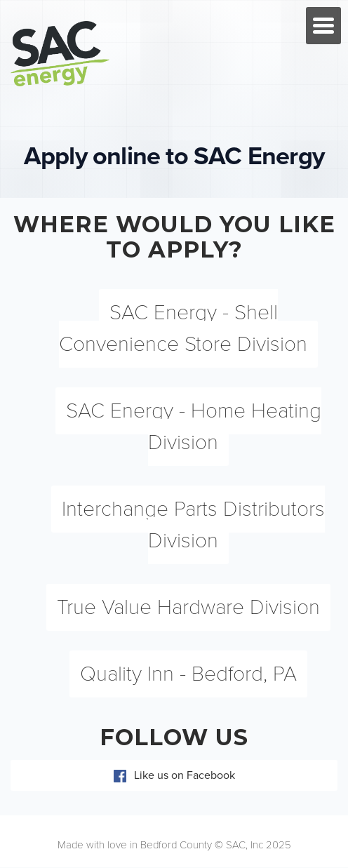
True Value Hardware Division (188, 607)
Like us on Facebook (174, 775)
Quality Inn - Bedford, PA (188, 674)
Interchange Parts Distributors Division (193, 525)
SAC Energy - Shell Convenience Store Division (183, 328)
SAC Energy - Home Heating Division (194, 427)
